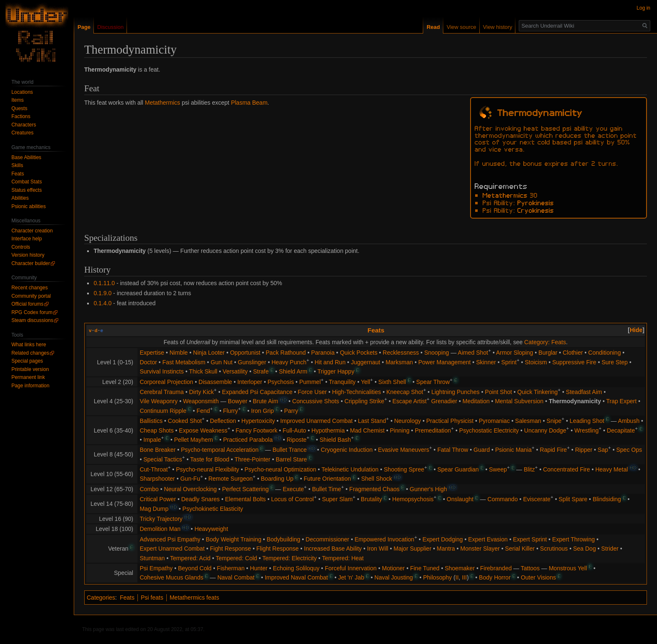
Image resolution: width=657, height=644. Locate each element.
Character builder (31, 263)
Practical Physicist (450, 421)
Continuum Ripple (163, 411)
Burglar (548, 353)
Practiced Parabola (248, 440)
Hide (636, 330)
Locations (22, 92)
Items (17, 100)
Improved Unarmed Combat (317, 421)
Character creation (32, 231)
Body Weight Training (234, 539)
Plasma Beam (249, 103)
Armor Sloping (515, 353)
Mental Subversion (519, 401)
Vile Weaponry (159, 401)
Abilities (20, 198)
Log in (643, 8)
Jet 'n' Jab (351, 577)
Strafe (261, 371)
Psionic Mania (513, 450)
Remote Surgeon (230, 479)
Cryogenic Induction (347, 450)
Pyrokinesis (536, 202)
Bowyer (238, 401)
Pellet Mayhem (193, 440)
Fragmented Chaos (375, 489)
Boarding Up (277, 479)
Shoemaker (460, 568)
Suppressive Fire (574, 362)
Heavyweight (211, 529)
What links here (29, 345)
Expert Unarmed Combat (172, 549)
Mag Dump (154, 509)
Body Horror (495, 577)
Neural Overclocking (190, 489)
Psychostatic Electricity (489, 430)
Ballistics (151, 421)
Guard (482, 450)
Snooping (436, 353)
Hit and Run (330, 362)
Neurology (408, 421)
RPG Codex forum (32, 312)
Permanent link (28, 377)
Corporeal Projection (166, 382)
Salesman (528, 421)
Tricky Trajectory (161, 519)
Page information (30, 386)
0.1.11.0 (104, 283)
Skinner (486, 362)
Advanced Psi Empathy (170, 539)
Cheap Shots (156, 430)
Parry (291, 411)
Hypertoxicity (258, 421)
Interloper (250, 382)
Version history (28, 255)
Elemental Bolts (245, 499)
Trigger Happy (336, 371)
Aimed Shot (473, 353)
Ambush (629, 421)
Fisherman (231, 568)
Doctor (148, 362)
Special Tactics (163, 459)
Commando (502, 499)
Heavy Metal (612, 469)
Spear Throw (433, 382)
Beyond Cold (195, 568)
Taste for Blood (210, 459)
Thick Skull (203, 371)
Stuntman (152, 558)
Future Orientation (327, 479)
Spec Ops (629, 450)
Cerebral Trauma (162, 392)
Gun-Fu (190, 479)
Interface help (27, 239)
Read (433, 27)
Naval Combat (236, 577)
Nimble (179, 353)
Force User (312, 392)
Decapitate (621, 430)
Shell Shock (377, 479)
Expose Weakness (203, 430)
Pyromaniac (494, 421)
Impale (152, 440)
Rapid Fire (553, 450)
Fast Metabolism (184, 362)
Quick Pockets (358, 353)
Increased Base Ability (333, 549)
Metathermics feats (194, 598)
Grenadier (444, 401)
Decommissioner (327, 539)
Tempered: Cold (237, 558)
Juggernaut (365, 362)
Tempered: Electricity (290, 558)
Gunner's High (428, 489)
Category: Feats (545, 342)
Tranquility (342, 382)
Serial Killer (520, 549)
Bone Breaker (158, 450)
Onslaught (460, 499)
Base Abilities (26, 157)
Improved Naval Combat (296, 577)
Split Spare (573, 499)
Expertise (152, 353)
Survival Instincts (162, 371)
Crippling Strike (364, 401)
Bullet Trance (290, 450)
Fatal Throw (453, 450)
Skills (17, 165)
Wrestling (587, 430)
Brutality (371, 499)
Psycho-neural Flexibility (208, 469)
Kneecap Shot (405, 392)
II (457, 577)
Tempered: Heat (343, 558)
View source (462, 27)
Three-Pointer (253, 459)
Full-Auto (295, 430)
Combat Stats (27, 182)
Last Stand (372, 421)
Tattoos (530, 568)
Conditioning (605, 353)
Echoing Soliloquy (296, 568)
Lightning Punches (455, 392)
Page (84, 27)
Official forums (27, 304)
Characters (24, 125)
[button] (636, 330)
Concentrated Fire (566, 469)
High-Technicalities (357, 392)
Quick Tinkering (538, 392)
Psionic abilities (28, 206)
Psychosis (281, 382)
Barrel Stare (291, 459)
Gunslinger (252, 362)
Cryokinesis (536, 210)
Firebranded (496, 568)
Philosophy (438, 577)
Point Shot (498, 392)
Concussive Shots (316, 401)
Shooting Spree (404, 469)
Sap (603, 450)
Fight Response (230, 549)
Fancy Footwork (256, 430)
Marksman (399, 362)
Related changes (30, 353)
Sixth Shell (392, 382)
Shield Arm (293, 371)
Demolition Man (160, 529)
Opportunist (245, 353)
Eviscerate (537, 499)
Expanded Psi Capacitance (257, 392)
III (464, 577)
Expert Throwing (574, 539)
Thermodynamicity (575, 401)
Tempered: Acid (190, 558)
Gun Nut (222, 362)
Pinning (400, 430)
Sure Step (615, 362)
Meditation (476, 401)
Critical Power (158, 499)
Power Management (444, 362)
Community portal (31, 296)
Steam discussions (32, 320)
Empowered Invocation (384, 539)
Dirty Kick (201, 392)
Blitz (529, 469)
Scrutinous (554, 549)
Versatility (235, 371)
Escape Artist (410, 401)
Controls (21, 247)
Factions (21, 116)
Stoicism (536, 362)
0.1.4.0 (102, 303)
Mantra (446, 549)
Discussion (110, 27)
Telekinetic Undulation (350, 469)
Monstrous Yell (568, 568)
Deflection (223, 421)
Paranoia (323, 353)
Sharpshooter (157, 479)
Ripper (583, 450)
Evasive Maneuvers (404, 450)
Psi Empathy (156, 568)
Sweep (498, 469)
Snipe (554, 421)
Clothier (573, 353)
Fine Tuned (425, 568)
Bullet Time (327, 489)
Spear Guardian (458, 469)
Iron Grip (262, 411)
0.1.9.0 (102, 293)
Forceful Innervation (351, 568)
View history (498, 27)
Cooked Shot (185, 421)
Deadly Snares (201, 499)
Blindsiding (607, 499)
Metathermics (505, 195)
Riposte (296, 440)
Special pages (27, 361)
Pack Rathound (286, 353)
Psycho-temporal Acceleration (220, 450)
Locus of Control (292, 499)
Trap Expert (622, 401)
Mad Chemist (367, 430)
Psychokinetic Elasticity (213, 509)
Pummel (310, 382)
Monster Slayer (480, 549)
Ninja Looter (209, 353)
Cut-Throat (154, 469)
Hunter (259, 568)
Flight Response (278, 549)
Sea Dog (585, 549)
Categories (101, 598)
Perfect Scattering (245, 489)
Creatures (22, 133)
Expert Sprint (530, 539)
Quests (19, 108)
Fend (203, 411)
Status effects (27, 190)
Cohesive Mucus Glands (171, 577)
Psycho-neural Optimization (281, 469)
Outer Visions (538, 577)
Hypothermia (328, 430)
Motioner (393, 568)
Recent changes (30, 288)
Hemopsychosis (413, 499)
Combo (149, 489)
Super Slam (337, 499)
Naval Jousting (394, 577)
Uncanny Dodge (545, 430)
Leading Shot (587, 421)
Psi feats (152, 598)
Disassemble (215, 382)
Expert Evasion (488, 539)
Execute (294, 489)
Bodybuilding (283, 539)
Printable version (30, 369)
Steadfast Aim (584, 392)
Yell (365, 382)
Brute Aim (265, 401)
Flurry (230, 411)
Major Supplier (412, 549)
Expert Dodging (443, 539)
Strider (610, 549)
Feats (376, 330)
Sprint (509, 362)
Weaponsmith (201, 401)
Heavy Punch (289, 362)
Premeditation (433, 430)
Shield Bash (335, 440)
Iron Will (378, 549)
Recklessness (401, 353)
